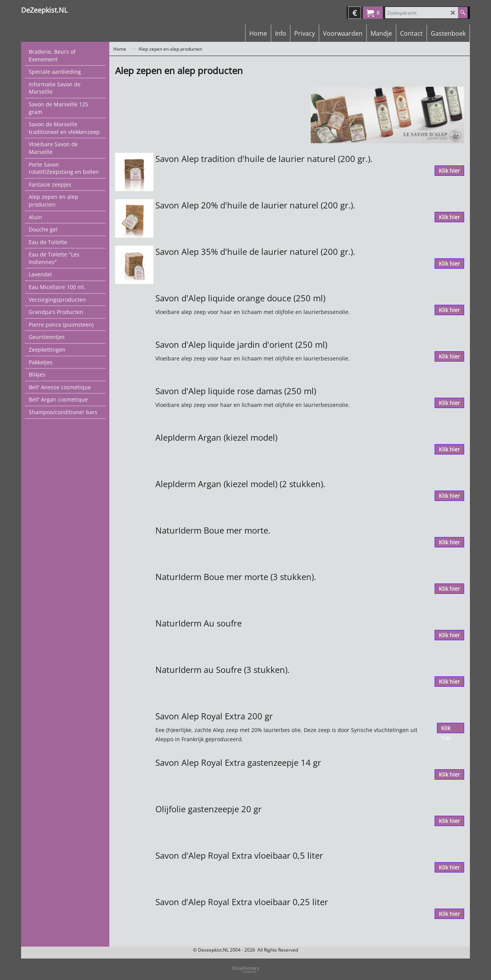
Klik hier (449, 171)
